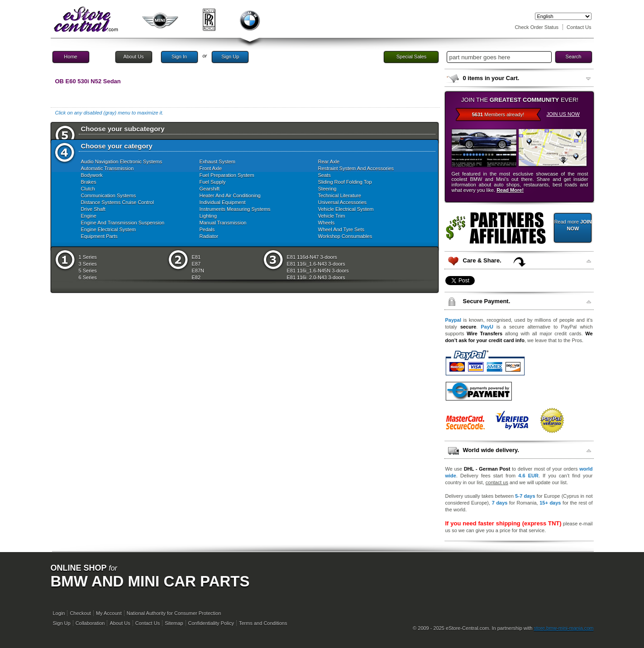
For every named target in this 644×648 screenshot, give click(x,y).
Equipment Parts (99, 236)
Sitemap (174, 623)
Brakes (89, 182)
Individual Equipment (223, 202)
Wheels (327, 223)
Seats (324, 175)
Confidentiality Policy (211, 623)
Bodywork (92, 175)
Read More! (510, 190)
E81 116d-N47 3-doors (312, 257)
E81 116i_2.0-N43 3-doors (316, 277)
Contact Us (579, 27)
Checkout (80, 613)
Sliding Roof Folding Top (345, 182)
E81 (196, 257)
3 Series (88, 264)
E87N (198, 271)
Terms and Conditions (263, 623)
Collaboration (90, 623)
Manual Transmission (223, 223)
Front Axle (211, 168)
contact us (497, 482)
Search (574, 57)
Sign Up (230, 57)
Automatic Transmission (107, 168)
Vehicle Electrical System (346, 209)
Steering (327, 189)
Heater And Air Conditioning (230, 195)
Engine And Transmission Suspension (123, 223)
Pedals (207, 229)
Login (59, 613)
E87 (196, 264)
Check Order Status (537, 27)
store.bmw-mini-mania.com (563, 628)
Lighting (208, 216)
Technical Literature (340, 195)
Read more (573, 225)
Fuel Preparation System (227, 175)
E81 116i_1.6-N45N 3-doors (318, 271)
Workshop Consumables (345, 236)
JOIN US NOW (563, 114)
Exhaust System (217, 162)
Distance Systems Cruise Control (117, 202)
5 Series (88, 271)
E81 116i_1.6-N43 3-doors (316, 264)
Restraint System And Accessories (356, 168)
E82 (196, 277)
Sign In (179, 57)
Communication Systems (109, 195)
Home (70, 57)
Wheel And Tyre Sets (341, 229)
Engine (89, 216)
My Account (109, 613)
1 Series (88, 257)
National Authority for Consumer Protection (174, 613)
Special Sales (412, 57)
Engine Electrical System (109, 229)
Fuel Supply (213, 182)
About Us (133, 57)
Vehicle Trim (332, 216)
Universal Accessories (343, 202)
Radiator (209, 236)
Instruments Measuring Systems (235, 209)
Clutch (88, 189)
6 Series (88, 277)
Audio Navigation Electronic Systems (122, 162)
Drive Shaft (93, 209)
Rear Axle (329, 162)
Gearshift (210, 189)
